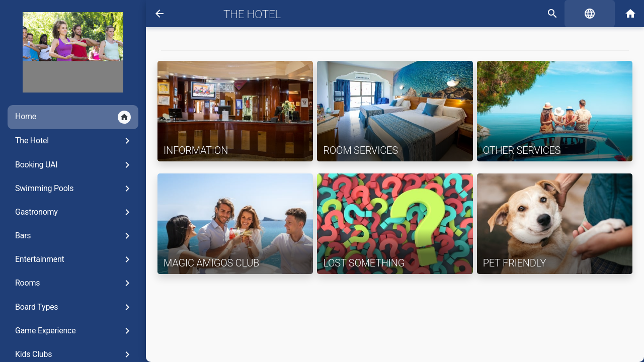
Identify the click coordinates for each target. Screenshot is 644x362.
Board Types (74, 307)
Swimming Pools (74, 189)
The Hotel (74, 141)
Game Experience (74, 331)
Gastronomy (74, 212)
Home (73, 117)
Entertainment (74, 259)
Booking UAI (74, 165)
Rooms (74, 283)
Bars (74, 236)
